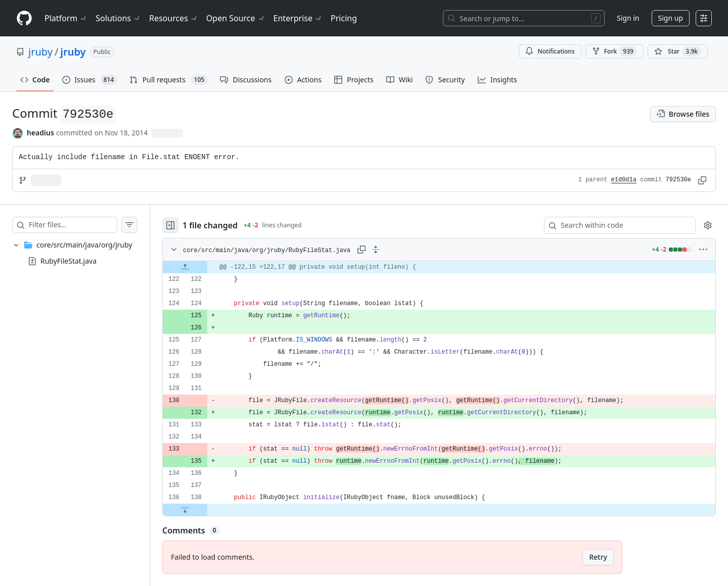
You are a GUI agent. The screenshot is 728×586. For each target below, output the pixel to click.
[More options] (703, 250)
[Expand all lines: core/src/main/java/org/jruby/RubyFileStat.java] (376, 250)
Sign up (671, 18)
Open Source (236, 18)
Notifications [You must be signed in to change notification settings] (550, 51)
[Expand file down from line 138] (185, 510)
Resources (174, 18)
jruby (40, 52)
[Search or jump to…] (524, 18)
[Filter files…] (73, 225)
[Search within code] (615, 225)
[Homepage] (24, 18)
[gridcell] (439, 267)
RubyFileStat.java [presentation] (69, 260)
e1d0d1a (624, 180)
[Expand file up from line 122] (185, 267)
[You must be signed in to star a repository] (678, 52)
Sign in (628, 18)
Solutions (118, 18)
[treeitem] (75, 253)
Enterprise (298, 18)
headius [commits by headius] (40, 133)
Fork (615, 52)
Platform (66, 18)
